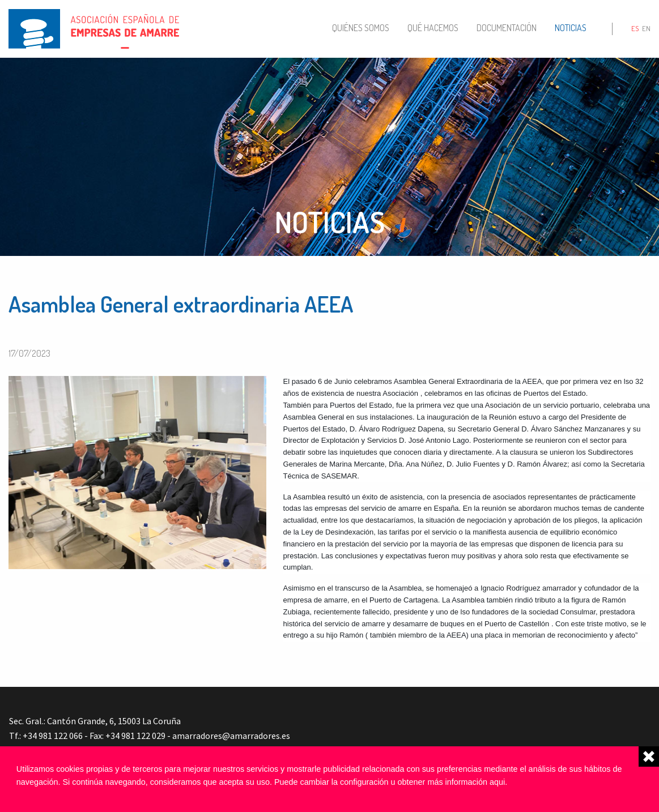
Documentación (507, 28)
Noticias (571, 28)
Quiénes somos (361, 28)
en (646, 28)
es (635, 28)
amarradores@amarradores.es (231, 736)
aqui (497, 782)
